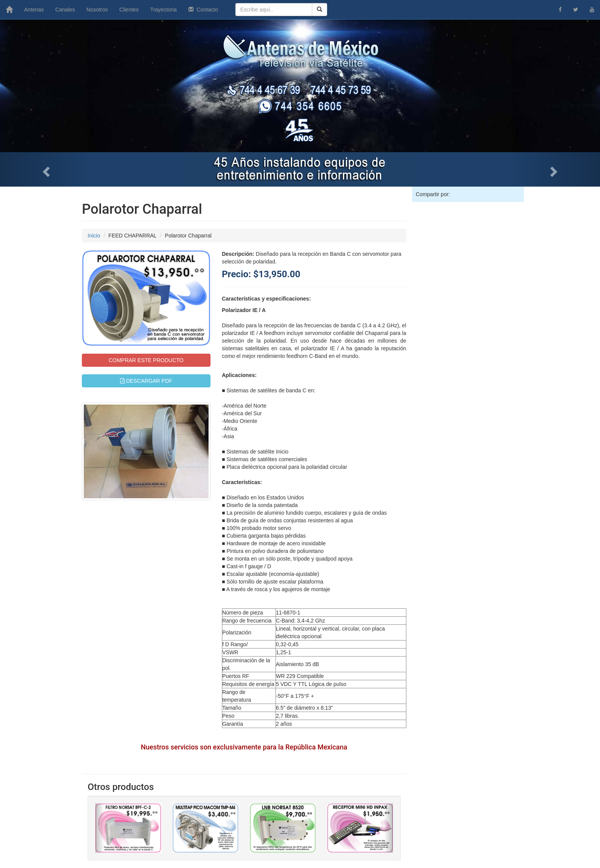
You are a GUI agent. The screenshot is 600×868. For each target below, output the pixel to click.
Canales (65, 10)
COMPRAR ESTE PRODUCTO (146, 360)
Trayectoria (163, 10)
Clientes (129, 10)
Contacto (203, 10)
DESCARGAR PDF (146, 381)
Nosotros (97, 10)
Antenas (34, 10)
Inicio (94, 236)
